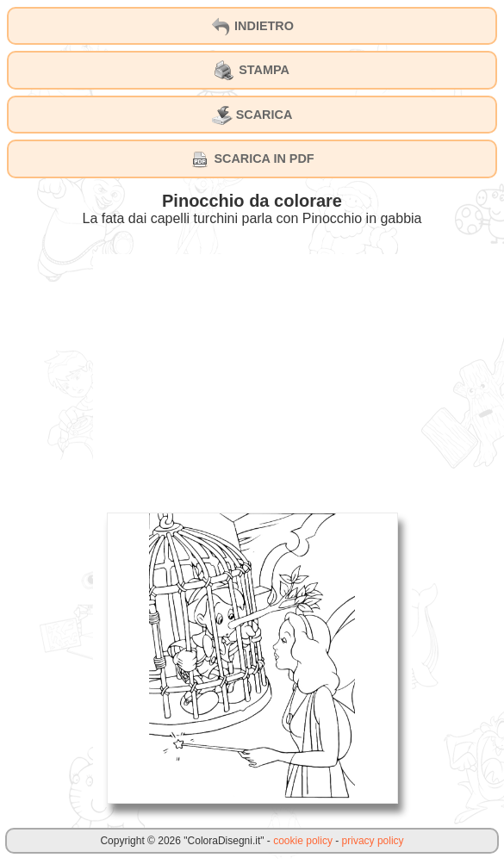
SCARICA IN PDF (252, 159)
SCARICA (252, 115)
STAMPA (252, 71)
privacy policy (373, 841)
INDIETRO (252, 27)
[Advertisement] (252, 375)
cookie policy (303, 841)
